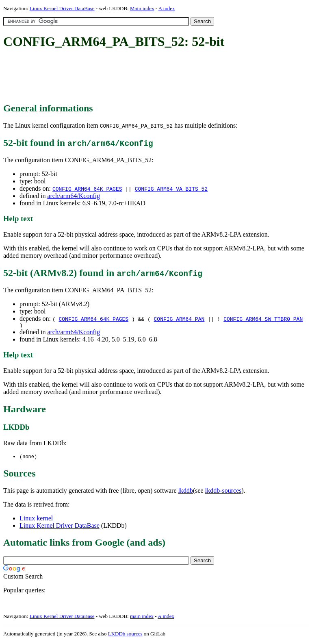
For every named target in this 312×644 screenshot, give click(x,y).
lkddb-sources (223, 492)
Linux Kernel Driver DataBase (62, 8)
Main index (142, 8)
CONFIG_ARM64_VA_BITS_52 (171, 189)
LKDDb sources (125, 635)
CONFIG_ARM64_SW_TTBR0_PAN (263, 319)
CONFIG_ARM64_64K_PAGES (87, 189)
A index (167, 8)
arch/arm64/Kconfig (74, 196)
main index (142, 618)
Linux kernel (36, 520)
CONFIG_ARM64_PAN (179, 319)
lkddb (186, 492)
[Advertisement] (151, 76)
